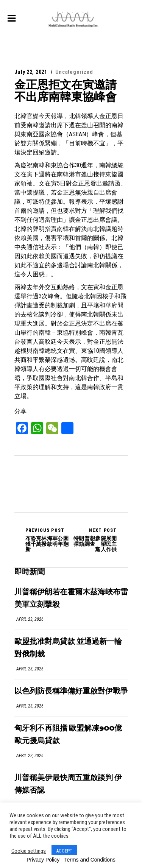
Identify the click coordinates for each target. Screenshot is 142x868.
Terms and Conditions (90, 860)
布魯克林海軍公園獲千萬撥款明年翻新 (48, 540)
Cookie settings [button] (29, 851)
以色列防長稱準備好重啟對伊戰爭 (71, 691)
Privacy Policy (43, 860)
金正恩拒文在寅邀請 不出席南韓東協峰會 (71, 91)
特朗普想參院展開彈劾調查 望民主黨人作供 (94, 540)
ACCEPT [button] (64, 851)
